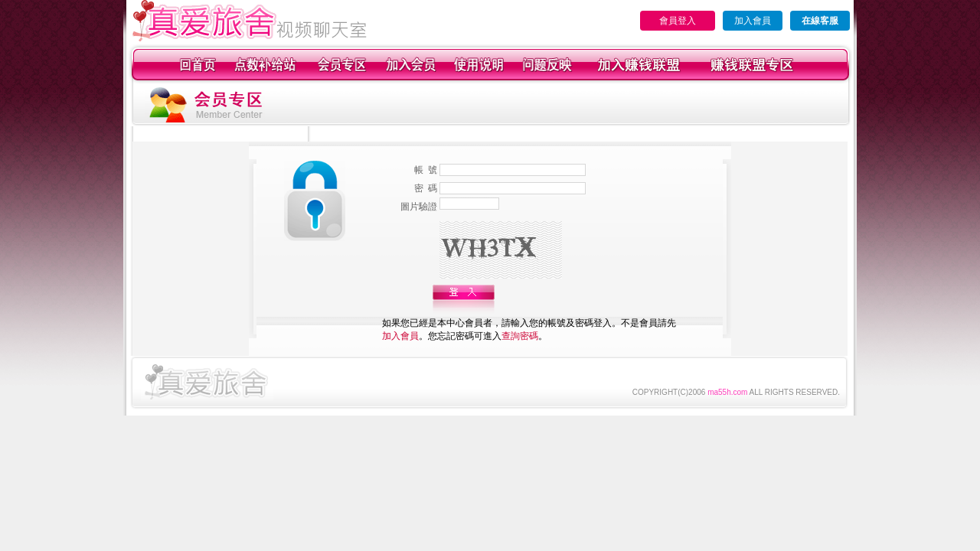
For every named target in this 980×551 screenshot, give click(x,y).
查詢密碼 (520, 336)
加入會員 (753, 21)
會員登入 (678, 21)
